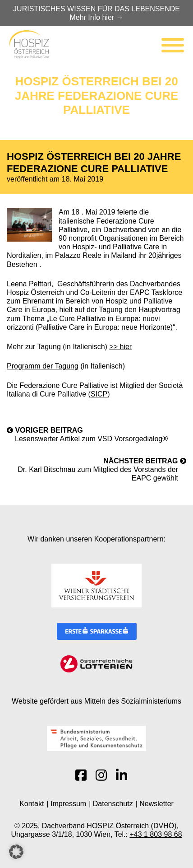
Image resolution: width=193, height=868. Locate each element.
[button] (16, 852)
